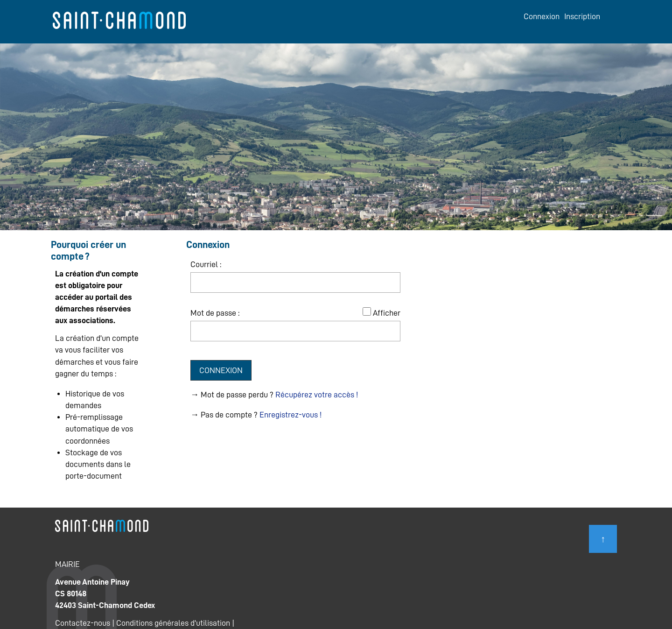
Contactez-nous (83, 623)
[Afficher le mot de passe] (367, 311)
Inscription (582, 16)
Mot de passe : (215, 313)
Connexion (542, 16)
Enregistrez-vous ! (290, 415)
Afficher (387, 313)
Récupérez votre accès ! (317, 395)
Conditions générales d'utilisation (173, 623)
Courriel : (206, 264)
